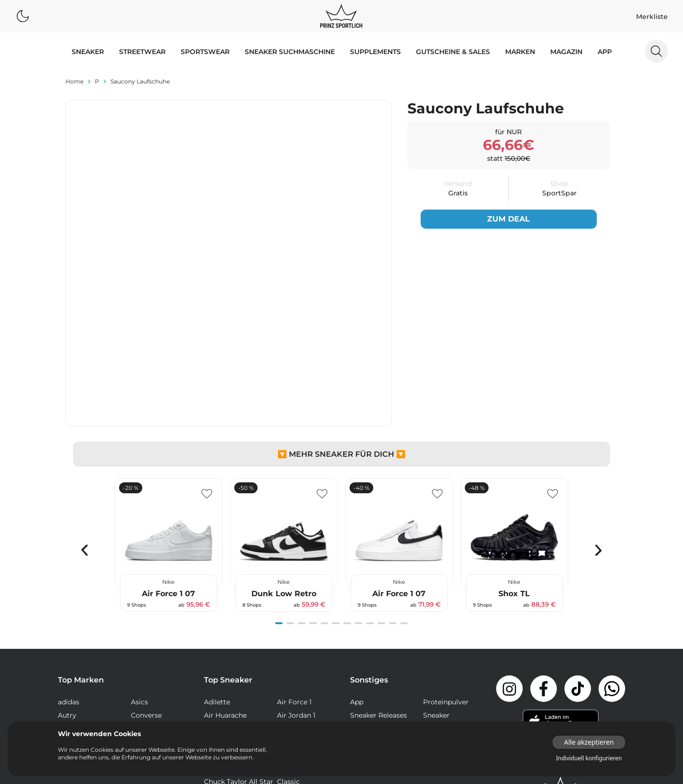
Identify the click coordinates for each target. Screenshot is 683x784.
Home (74, 81)
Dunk (213, 678)
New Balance (79, 599)
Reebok (143, 612)
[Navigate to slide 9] (370, 493)
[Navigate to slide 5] (324, 493)
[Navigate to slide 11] (393, 493)
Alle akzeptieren (589, 742)
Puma (68, 612)
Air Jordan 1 (296, 585)
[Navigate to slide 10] (381, 493)
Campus (291, 638)
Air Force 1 (294, 572)
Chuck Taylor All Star (239, 652)
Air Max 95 (221, 612)
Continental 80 (302, 665)
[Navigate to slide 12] (404, 493)
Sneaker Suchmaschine (290, 52)
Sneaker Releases (378, 585)
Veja (138, 625)
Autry (67, 585)
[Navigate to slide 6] (336, 493)
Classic (288, 652)
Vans (66, 625)
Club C (215, 665)
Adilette (217, 572)
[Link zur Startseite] (561, 659)
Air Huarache (225, 585)
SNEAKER (88, 52)
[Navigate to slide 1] (279, 493)
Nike (138, 599)
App (605, 52)
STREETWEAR (142, 52)
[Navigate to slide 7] (347, 493)
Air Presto (294, 625)
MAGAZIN (566, 52)
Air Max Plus (224, 625)
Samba (289, 705)
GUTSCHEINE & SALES (453, 52)
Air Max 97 (294, 612)
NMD (212, 692)
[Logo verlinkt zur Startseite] (341, 16)
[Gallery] (341, 415)
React (213, 705)
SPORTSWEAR (205, 52)
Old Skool (293, 692)
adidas (69, 572)
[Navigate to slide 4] (313, 493)
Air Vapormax (226, 638)
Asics (139, 572)
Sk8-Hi (215, 718)
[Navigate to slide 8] (359, 493)
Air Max (216, 599)
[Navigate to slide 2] (290, 493)
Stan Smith (296, 718)
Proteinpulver (446, 572)
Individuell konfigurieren (589, 758)
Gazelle (289, 678)
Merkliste (652, 17)
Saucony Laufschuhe (140, 81)
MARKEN (520, 52)
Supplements (375, 52)
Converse (146, 585)
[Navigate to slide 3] (302, 493)
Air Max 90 (295, 599)
